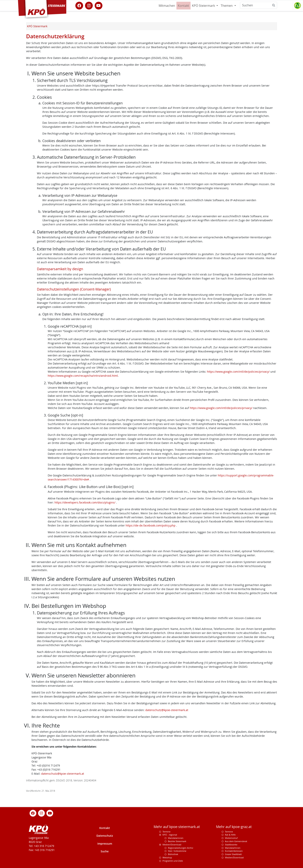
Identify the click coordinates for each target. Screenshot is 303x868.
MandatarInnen (233, 848)
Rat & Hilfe (230, 835)
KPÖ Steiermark (204, 6)
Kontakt (183, 6)
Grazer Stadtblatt (233, 854)
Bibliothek (173, 854)
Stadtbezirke (231, 845)
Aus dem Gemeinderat (236, 841)
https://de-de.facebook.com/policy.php (151, 525)
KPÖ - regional (170, 835)
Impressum (105, 844)
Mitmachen (167, 6)
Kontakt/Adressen (234, 851)
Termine (166, 832)
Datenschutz (105, 836)
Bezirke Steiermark (177, 841)
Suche (105, 851)
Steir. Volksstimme (177, 851)
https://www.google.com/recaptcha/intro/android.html (83, 376)
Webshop (167, 857)
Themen (227, 6)
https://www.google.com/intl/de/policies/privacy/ (238, 372)
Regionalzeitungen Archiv (181, 848)
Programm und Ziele (173, 861)
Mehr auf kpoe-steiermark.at (177, 827)
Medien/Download (172, 845)
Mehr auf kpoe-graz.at (234, 827)
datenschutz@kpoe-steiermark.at (167, 710)
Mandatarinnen (176, 838)
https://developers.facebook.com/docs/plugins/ (85, 502)
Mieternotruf (231, 838)
